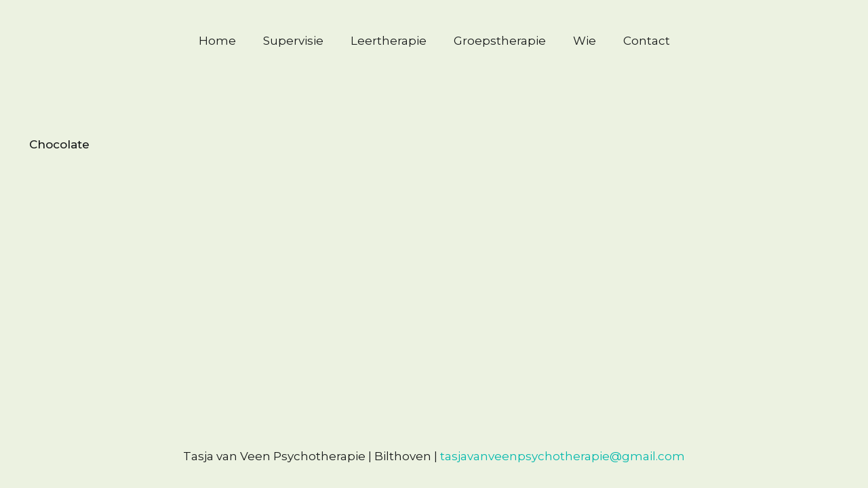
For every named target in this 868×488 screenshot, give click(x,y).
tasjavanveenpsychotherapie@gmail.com (563, 456)
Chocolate (59, 144)
